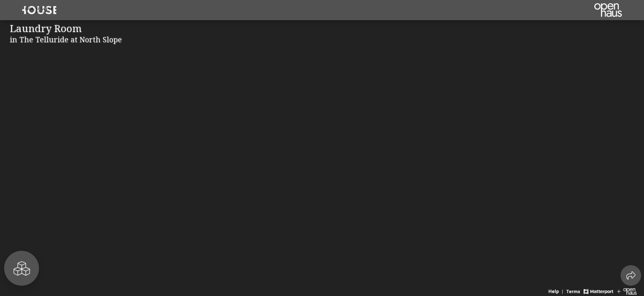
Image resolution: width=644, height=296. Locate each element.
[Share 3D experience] (631, 275)
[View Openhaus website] (627, 291)
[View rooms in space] (22, 268)
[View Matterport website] (598, 291)
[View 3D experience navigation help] (557, 291)
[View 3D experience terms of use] (574, 291)
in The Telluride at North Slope (66, 39)
